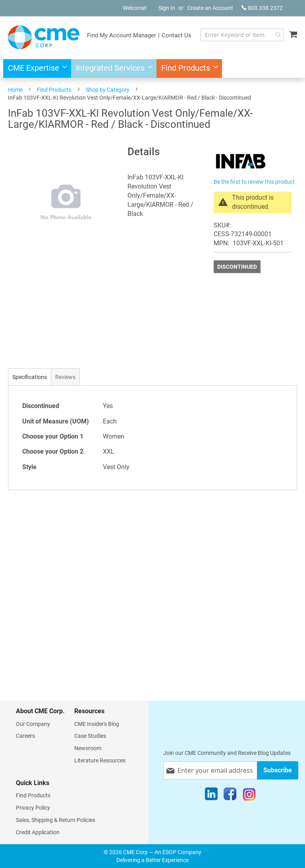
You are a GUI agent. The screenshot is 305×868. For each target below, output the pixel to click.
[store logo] (44, 37)
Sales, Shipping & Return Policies (56, 820)
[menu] (152, 68)
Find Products (54, 90)
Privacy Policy (33, 808)
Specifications (30, 377)
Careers (25, 736)
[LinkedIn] (211, 796)
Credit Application (38, 832)
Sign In (167, 8)
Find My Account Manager (122, 35)
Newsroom (88, 748)
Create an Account (210, 8)
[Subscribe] (278, 770)
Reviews (65, 377)
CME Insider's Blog (97, 724)
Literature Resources (100, 760)
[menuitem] (35, 68)
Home (15, 90)
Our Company (33, 724)
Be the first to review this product (254, 182)
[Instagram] (249, 796)
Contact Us (177, 35)
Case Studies (90, 736)
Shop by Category (108, 90)
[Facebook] (230, 796)
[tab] (30, 377)
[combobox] (242, 35)
